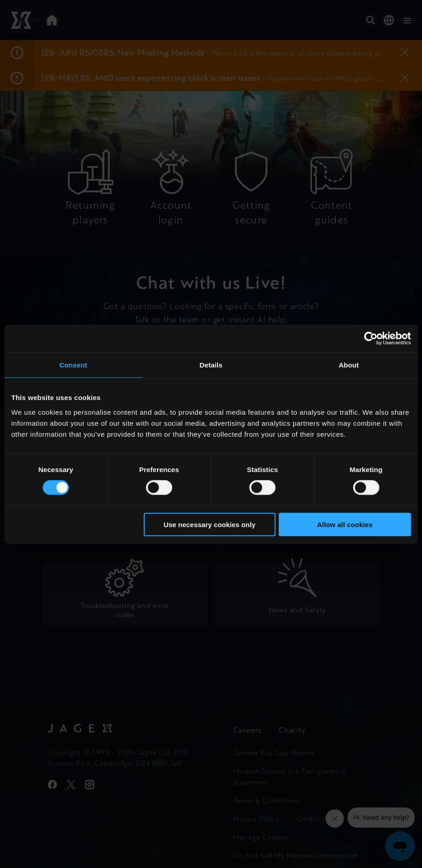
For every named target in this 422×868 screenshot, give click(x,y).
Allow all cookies (345, 524)
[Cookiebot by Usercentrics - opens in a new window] (371, 339)
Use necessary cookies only (209, 524)
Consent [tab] (73, 365)
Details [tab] (211, 365)
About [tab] (349, 365)
